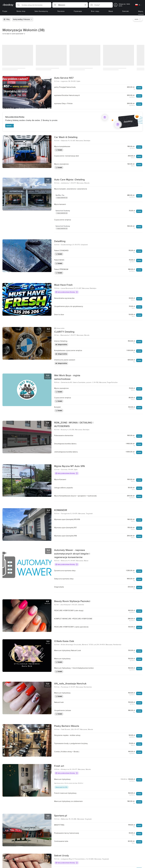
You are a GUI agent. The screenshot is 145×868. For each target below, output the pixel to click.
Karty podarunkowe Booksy (67, 292)
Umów (139, 88)
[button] (34, 5)
